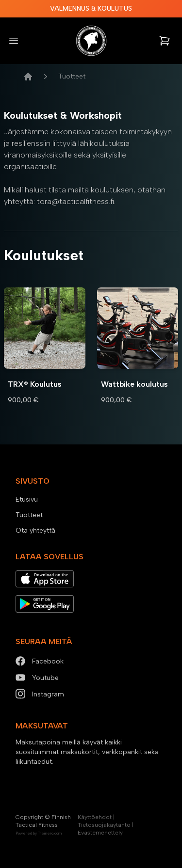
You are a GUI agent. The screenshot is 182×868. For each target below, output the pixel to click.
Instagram (40, 694)
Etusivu (27, 499)
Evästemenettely (100, 833)
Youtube (37, 678)
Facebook (40, 661)
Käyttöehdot (95, 817)
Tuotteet (29, 515)
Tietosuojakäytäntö (104, 825)
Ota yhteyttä (35, 530)
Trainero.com (50, 833)
